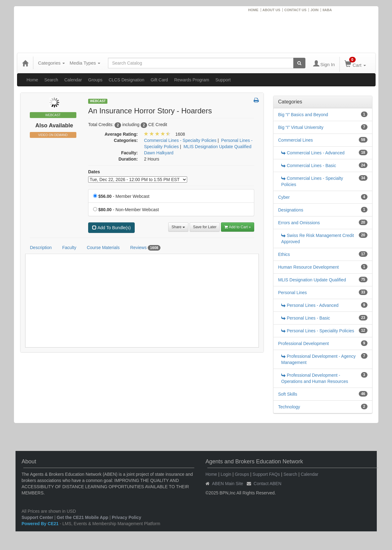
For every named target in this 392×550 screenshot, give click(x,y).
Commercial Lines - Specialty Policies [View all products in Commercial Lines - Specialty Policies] (180, 140)
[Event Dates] (138, 180)
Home (32, 80)
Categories (52, 63)
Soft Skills (288, 394)
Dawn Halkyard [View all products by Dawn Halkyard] (159, 153)
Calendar (73, 80)
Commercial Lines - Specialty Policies (312, 181)
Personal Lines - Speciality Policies (318, 331)
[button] (256, 101)
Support (223, 80)
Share (178, 227)
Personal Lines (293, 293)
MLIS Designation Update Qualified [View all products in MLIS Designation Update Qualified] (217, 147)
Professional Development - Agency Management (318, 359)
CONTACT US (295, 10)
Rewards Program (192, 80)
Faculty (69, 248)
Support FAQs (266, 474)
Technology (289, 407)
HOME (253, 10)
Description (41, 248)
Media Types (85, 63)
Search (51, 80)
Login (226, 474)
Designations (291, 210)
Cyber (284, 197)
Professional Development (303, 343)
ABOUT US (271, 10)
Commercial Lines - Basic (309, 166)
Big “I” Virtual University (301, 127)
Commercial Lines (295, 140)
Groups (95, 80)
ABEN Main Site (228, 484)
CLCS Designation (126, 80)
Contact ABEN (268, 484)
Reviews (145, 248)
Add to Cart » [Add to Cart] (238, 227)
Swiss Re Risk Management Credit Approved (318, 239)
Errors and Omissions (299, 223)
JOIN (314, 10)
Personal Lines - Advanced (310, 305)
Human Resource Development (308, 267)
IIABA (327, 10)
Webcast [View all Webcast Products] (98, 101)
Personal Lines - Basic (306, 318)
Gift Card (159, 80)
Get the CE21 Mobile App (83, 517)
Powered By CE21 (41, 524)
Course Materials (103, 248)
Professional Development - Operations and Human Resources (315, 378)
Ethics (284, 254)
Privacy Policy (126, 517)
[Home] (25, 63)
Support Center (38, 517)
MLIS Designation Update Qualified (312, 280)
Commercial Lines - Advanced (313, 153)
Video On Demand (53, 135)
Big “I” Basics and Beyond (303, 115)
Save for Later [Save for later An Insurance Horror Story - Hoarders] (205, 227)
